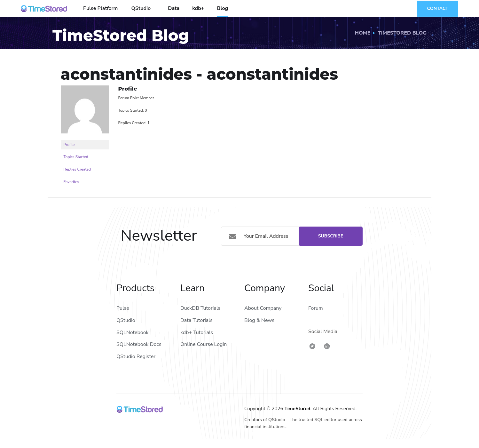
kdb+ (198, 8)
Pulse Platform (100, 8)
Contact (438, 8)
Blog (222, 8)
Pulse (123, 308)
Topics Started (76, 157)
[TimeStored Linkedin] (327, 346)
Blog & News (259, 320)
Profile (69, 145)
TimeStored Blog (402, 33)
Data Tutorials (196, 320)
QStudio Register (136, 356)
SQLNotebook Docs (139, 344)
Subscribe (331, 236)
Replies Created (77, 169)
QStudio (141, 8)
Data (174, 8)
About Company (263, 308)
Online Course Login (204, 344)
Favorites (71, 182)
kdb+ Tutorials (197, 332)
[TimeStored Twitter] (312, 346)
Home (363, 33)
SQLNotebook (133, 332)
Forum (316, 308)
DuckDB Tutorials (200, 308)
